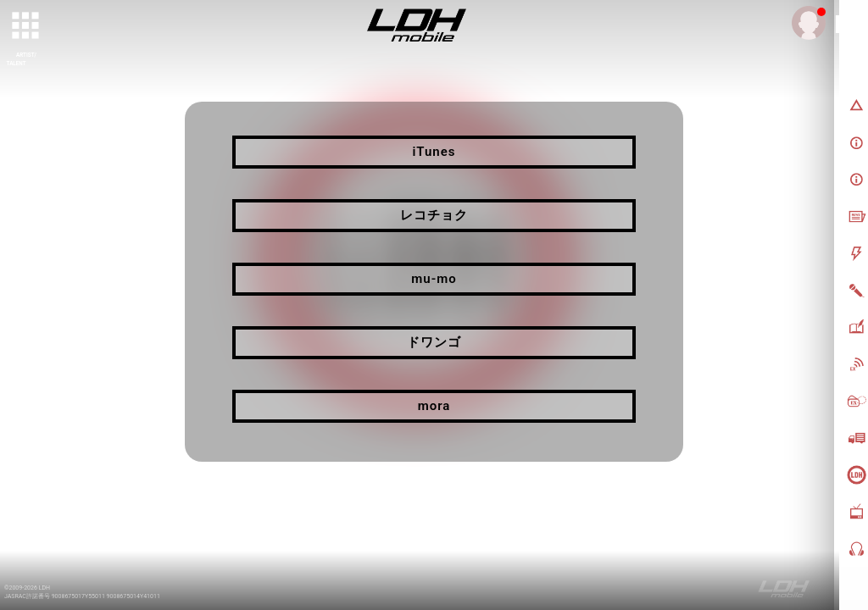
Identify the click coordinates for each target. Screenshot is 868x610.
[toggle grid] (26, 26)
